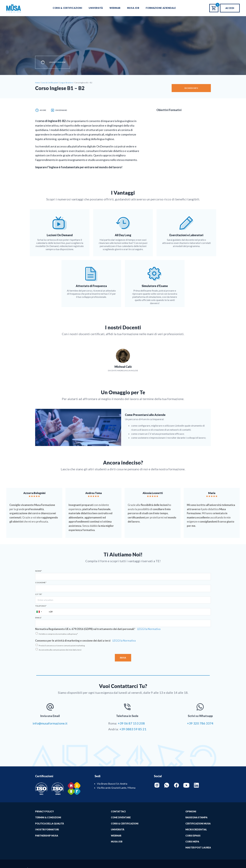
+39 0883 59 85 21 (133, 729)
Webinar (115, 8)
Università (96, 8)
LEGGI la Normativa (149, 629)
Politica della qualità (49, 824)
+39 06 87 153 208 (131, 723)
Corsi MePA (192, 842)
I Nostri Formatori (47, 830)
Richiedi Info (191, 88)
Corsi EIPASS (193, 836)
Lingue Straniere (57, 62)
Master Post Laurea (198, 848)
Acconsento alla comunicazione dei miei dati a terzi (60, 650)
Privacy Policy (44, 811)
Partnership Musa (47, 836)
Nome (39, 571)
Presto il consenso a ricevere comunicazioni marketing (62, 646)
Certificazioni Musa (198, 824)
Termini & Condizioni (48, 817)
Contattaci (118, 811)
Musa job (117, 842)
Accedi (230, 8)
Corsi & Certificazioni (67, 8)
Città (39, 594)
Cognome (41, 583)
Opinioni (191, 811)
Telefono (41, 606)
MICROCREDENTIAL (196, 830)
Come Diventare (121, 817)
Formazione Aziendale (161, 8)
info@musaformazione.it (50, 723)
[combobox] (39, 612)
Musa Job (133, 8)
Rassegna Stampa (196, 817)
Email (38, 618)
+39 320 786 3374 (200, 723)
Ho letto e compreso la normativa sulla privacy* (58, 634)
